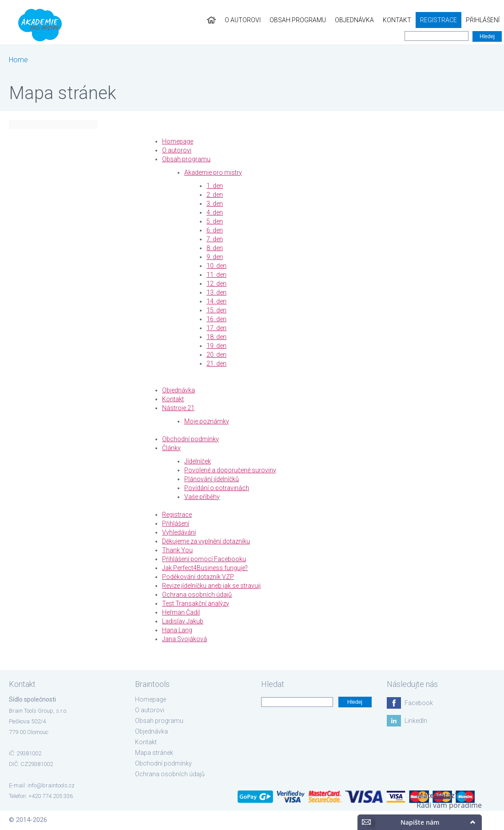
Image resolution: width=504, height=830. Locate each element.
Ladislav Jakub (183, 621)
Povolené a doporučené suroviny (230, 470)
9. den (215, 257)
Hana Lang (177, 630)
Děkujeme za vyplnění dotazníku (206, 541)
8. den (215, 248)
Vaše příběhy (202, 497)
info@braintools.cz (51, 785)
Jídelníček (198, 461)
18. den (216, 337)
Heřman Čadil (181, 612)
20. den (216, 355)
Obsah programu (298, 20)
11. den (216, 275)
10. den (216, 266)
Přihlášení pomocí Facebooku (204, 559)
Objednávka (354, 20)
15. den (216, 310)
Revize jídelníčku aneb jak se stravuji (211, 586)
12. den (216, 283)
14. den (216, 301)
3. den (215, 204)
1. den (215, 186)
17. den (216, 328)
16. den (216, 319)
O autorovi (243, 20)
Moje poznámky (207, 421)
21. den (216, 363)
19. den (216, 346)
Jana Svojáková (185, 639)
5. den (215, 221)
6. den (215, 230)
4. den (215, 212)
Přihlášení (483, 20)
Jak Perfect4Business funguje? (205, 568)
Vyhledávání (179, 532)
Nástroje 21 (178, 408)
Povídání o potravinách (217, 488)
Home (18, 60)
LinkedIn (416, 721)
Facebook (419, 703)
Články (171, 448)
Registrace (439, 20)
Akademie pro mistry (213, 172)
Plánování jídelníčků (212, 479)
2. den (215, 195)
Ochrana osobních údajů (197, 595)
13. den (216, 292)
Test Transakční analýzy (196, 603)
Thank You (177, 550)
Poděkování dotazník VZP (198, 577)
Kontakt (397, 20)
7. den (215, 239)
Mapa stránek (154, 753)
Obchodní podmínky (190, 439)
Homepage (178, 141)
